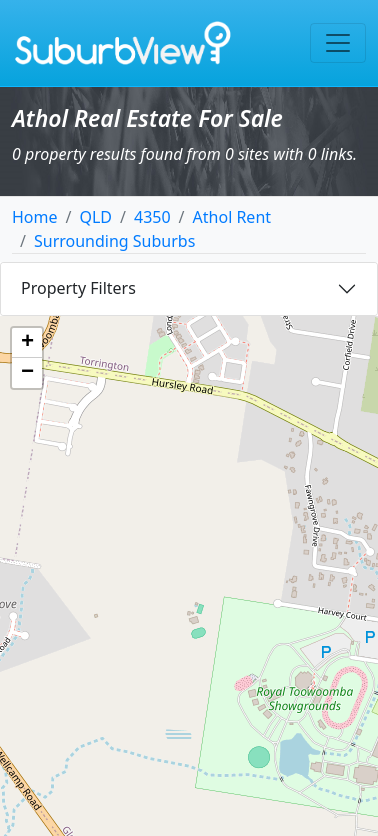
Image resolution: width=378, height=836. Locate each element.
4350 (152, 217)
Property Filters (78, 288)
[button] (27, 343)
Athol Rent (232, 217)
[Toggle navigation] (338, 43)
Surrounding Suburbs (114, 241)
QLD (95, 217)
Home (35, 217)
